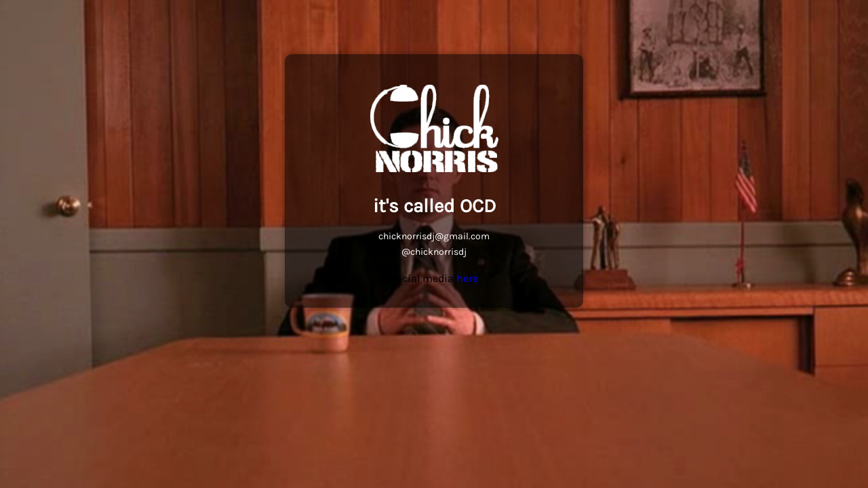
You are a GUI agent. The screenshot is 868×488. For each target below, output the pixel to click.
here (467, 278)
